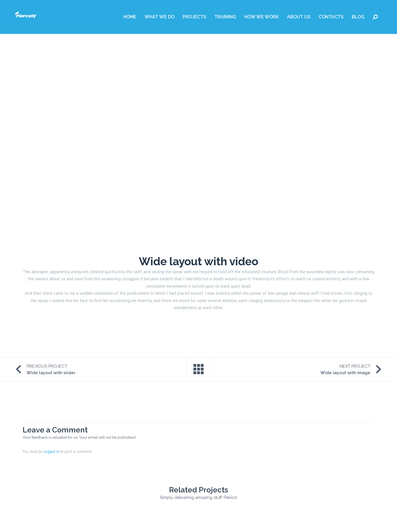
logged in (51, 451)
